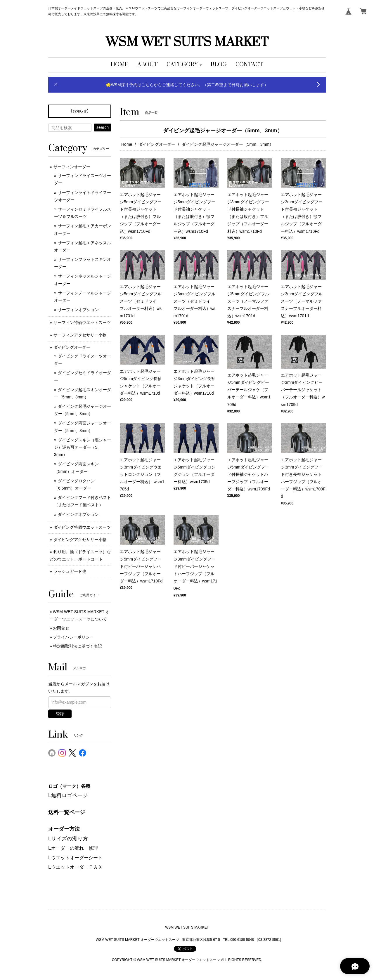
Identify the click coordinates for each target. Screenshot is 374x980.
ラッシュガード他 (70, 571)
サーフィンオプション (78, 310)
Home (127, 144)
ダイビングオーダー (157, 144)
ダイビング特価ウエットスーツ (82, 527)
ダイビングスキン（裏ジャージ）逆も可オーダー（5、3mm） (83, 447)
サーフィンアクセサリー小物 (80, 335)
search (103, 127)
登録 (60, 714)
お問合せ (61, 628)
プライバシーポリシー (73, 637)
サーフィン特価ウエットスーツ (82, 322)
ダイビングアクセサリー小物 (80, 540)
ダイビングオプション (78, 514)
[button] (184, 65)
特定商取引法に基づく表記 (77, 646)
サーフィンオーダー (72, 167)
